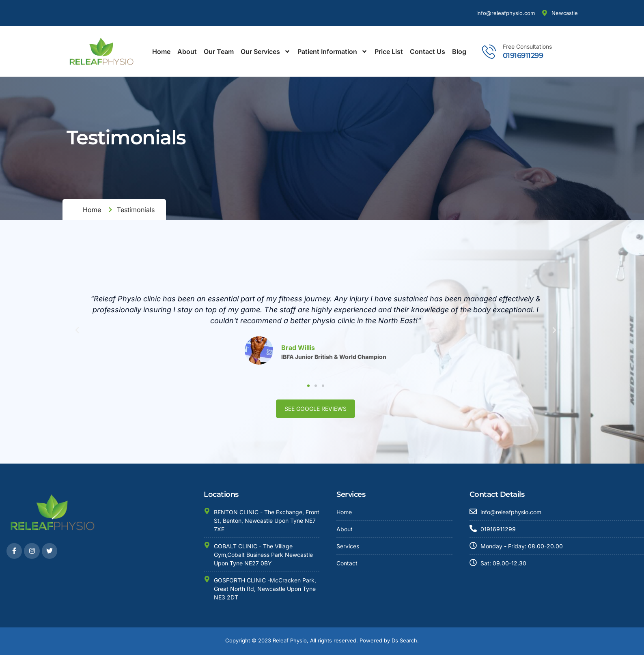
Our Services (266, 52)
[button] (73, 330)
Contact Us (428, 52)
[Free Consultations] (489, 51)
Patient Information (333, 52)
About (187, 52)
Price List (389, 52)
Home (161, 52)
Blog (459, 52)
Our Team (219, 52)
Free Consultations (527, 46)
